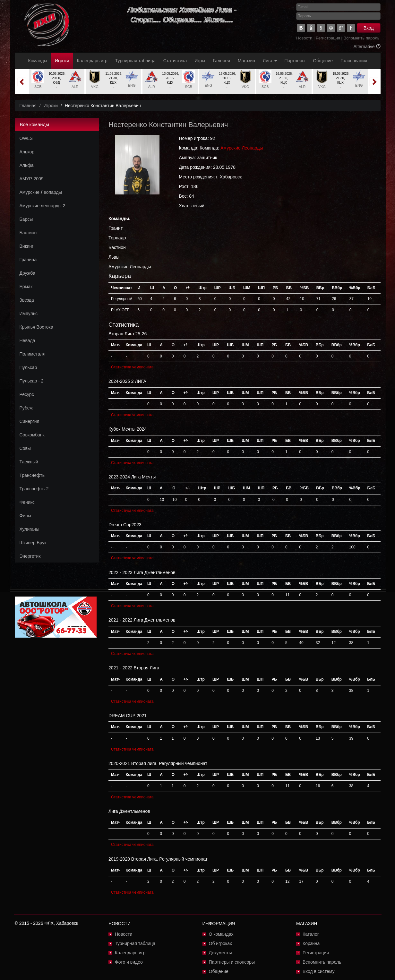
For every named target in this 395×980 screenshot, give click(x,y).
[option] (57, 82)
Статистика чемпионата (132, 367)
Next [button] (374, 82)
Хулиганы (30, 529)
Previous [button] (22, 82)
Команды (38, 61)
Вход (369, 28)
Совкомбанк (32, 435)
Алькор (27, 152)
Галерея (221, 61)
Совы (25, 448)
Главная (28, 106)
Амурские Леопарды (41, 192)
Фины (25, 516)
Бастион (28, 233)
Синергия (30, 421)
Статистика (175, 61)
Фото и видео (129, 962)
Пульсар (28, 367)
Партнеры (295, 61)
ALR (75, 87)
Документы (220, 953)
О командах (221, 934)
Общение (323, 61)
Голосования (354, 61)
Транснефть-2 (34, 489)
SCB (38, 87)
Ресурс (27, 394)
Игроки (62, 61)
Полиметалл (33, 354)
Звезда (27, 300)
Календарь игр (92, 61)
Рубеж (26, 408)
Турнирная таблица (135, 61)
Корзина (311, 943)
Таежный (29, 462)
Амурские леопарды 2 (43, 206)
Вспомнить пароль (362, 38)
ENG (132, 85)
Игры (200, 61)
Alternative (367, 47)
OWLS (26, 138)
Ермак (26, 287)
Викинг (27, 246)
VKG (95, 87)
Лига (270, 61)
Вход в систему (319, 971)
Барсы (26, 219)
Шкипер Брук (33, 543)
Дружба (27, 273)
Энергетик (30, 556)
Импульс (29, 314)
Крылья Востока (36, 327)
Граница (28, 260)
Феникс (27, 502)
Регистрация (328, 38)
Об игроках (221, 943)
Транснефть (32, 475)
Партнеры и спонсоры (232, 962)
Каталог (311, 934)
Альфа (27, 165)
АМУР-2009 (32, 179)
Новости (304, 38)
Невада (27, 340)
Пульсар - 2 (32, 381)
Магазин (246, 61)
